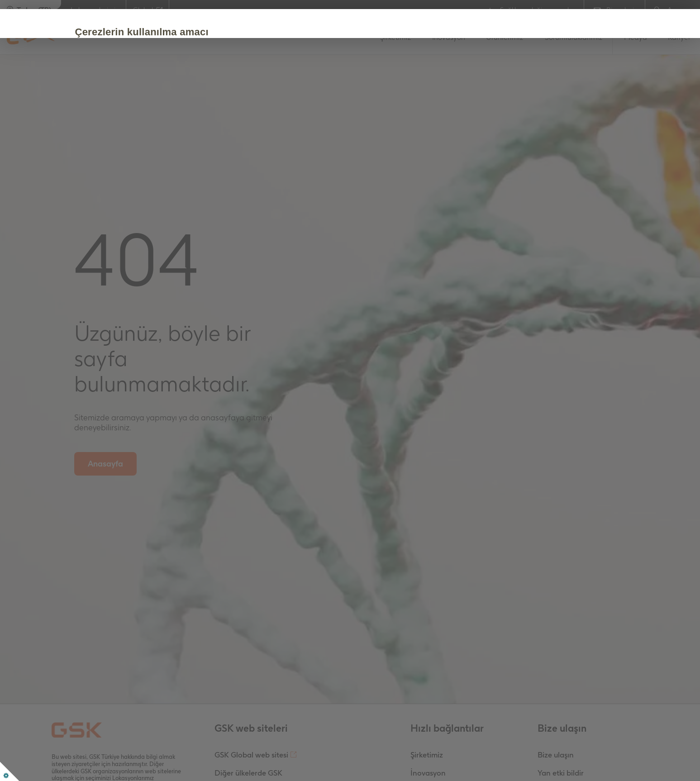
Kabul (118, 110)
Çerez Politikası (331, 82)
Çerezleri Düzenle (187, 110)
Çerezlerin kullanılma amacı (165, 32)
